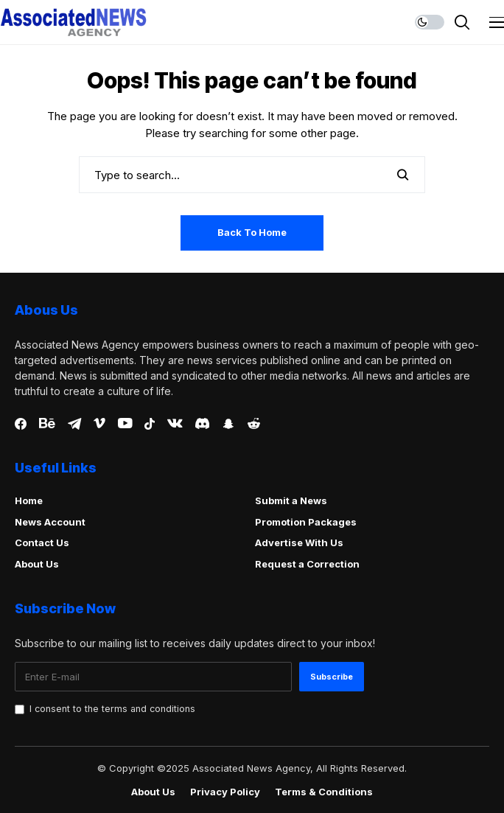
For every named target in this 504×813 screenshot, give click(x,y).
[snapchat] (228, 424)
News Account (50, 522)
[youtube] (125, 424)
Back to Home (252, 232)
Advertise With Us (299, 542)
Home (29, 500)
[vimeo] (99, 424)
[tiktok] (150, 424)
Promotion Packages (306, 522)
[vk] (175, 424)
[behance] (47, 424)
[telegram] (74, 424)
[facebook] (21, 424)
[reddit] (254, 423)
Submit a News (291, 500)
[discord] (202, 423)
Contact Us (42, 542)
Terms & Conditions (324, 792)
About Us (37, 564)
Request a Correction (307, 564)
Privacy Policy (225, 792)
